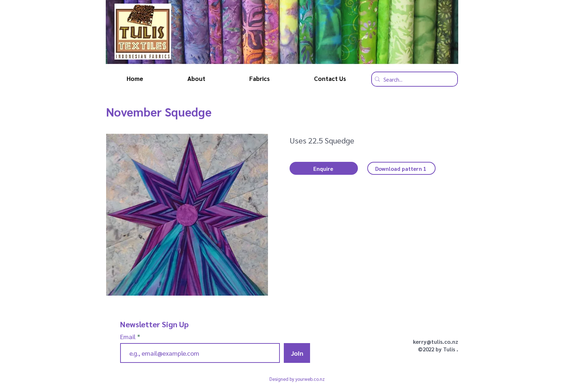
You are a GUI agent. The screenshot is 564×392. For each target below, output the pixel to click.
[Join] (297, 353)
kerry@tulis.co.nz (436, 341)
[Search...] (413, 79)
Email (129, 337)
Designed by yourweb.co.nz (297, 379)
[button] (324, 168)
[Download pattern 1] (401, 168)
